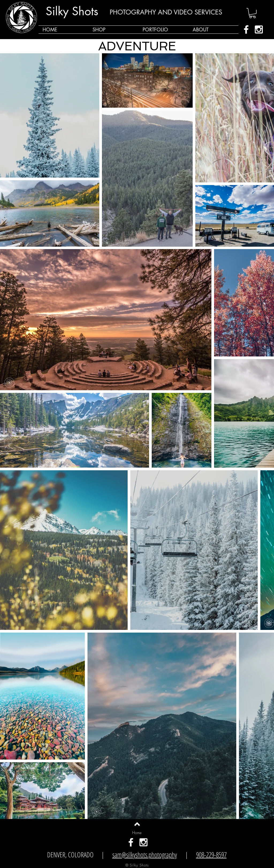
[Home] (137, 833)
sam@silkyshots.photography (145, 855)
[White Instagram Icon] (259, 29)
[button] (252, 13)
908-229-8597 (211, 855)
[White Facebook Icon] (246, 29)
